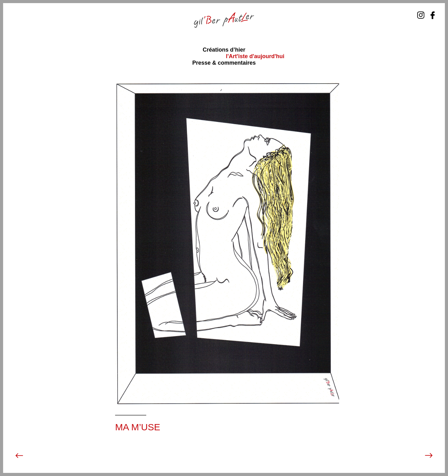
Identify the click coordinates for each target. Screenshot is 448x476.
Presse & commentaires (224, 63)
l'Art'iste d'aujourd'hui (255, 56)
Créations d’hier (224, 50)
